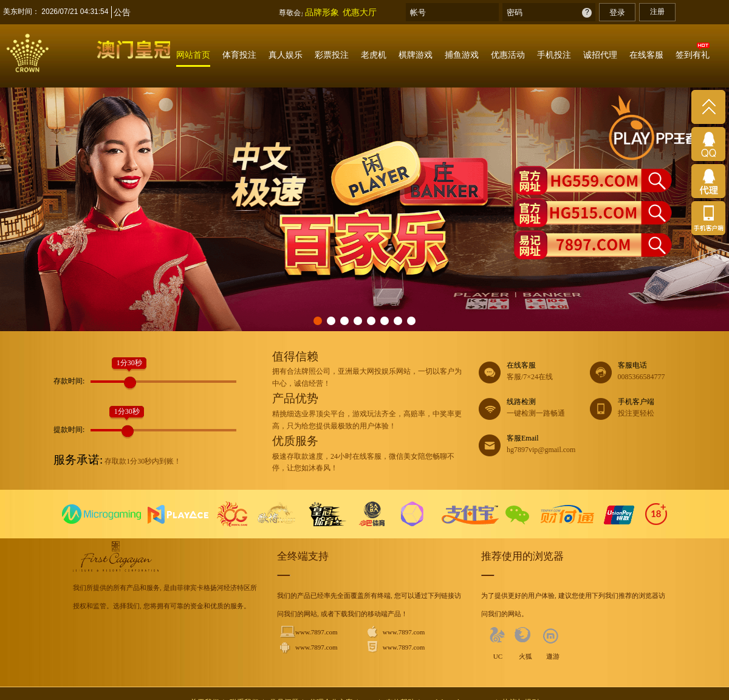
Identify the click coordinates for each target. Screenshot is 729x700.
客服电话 (645, 372)
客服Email (534, 445)
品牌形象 (322, 12)
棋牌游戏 (416, 55)
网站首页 (193, 55)
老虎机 (374, 55)
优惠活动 (508, 55)
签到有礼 (693, 55)
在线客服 (646, 55)
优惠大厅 (360, 12)
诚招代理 (600, 55)
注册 (657, 12)
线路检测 (534, 409)
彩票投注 (332, 55)
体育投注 (239, 55)
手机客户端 (645, 409)
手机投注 (554, 55)
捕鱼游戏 (462, 55)
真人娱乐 (286, 55)
